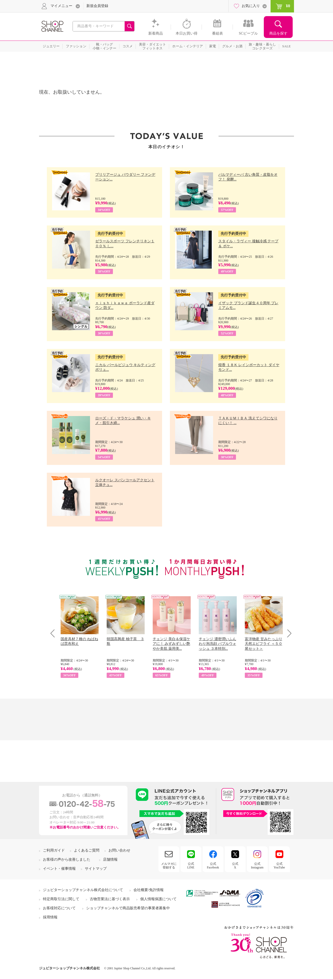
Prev (55, 633)
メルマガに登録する (169, 866)
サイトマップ (96, 869)
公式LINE (191, 866)
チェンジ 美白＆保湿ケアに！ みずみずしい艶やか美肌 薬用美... (171, 644)
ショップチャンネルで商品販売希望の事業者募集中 (128, 908)
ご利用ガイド (54, 850)
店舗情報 (110, 859)
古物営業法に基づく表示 (110, 899)
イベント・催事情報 (59, 869)
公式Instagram (257, 866)
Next (288, 633)
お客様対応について (59, 908)
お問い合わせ (119, 850)
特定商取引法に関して (61, 899)
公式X (235, 866)
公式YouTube (279, 866)
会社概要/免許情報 (149, 890)
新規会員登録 (97, 6)
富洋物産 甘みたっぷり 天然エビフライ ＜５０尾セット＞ (264, 644)
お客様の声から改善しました (67, 859)
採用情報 (50, 917)
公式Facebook (213, 866)
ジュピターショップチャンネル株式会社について (83, 890)
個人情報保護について (158, 899)
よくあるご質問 (87, 850)
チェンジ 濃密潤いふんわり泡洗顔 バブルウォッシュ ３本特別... (217, 644)
